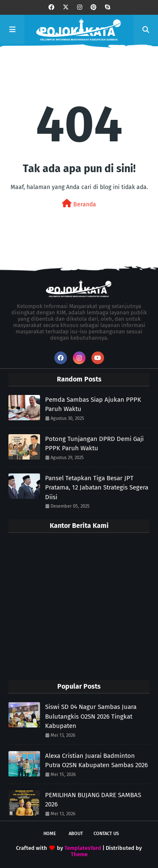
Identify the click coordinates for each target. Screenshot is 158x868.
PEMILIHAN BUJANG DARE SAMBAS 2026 (93, 800)
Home (50, 834)
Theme (79, 854)
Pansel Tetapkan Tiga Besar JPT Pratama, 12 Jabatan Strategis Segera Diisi (97, 488)
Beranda (79, 204)
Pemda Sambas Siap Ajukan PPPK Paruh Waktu (93, 404)
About (76, 834)
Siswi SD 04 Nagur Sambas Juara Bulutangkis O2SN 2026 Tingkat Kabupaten (91, 716)
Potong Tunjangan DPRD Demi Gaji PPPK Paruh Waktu (94, 444)
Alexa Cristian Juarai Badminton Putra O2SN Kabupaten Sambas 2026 (96, 761)
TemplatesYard (83, 848)
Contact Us (106, 834)
